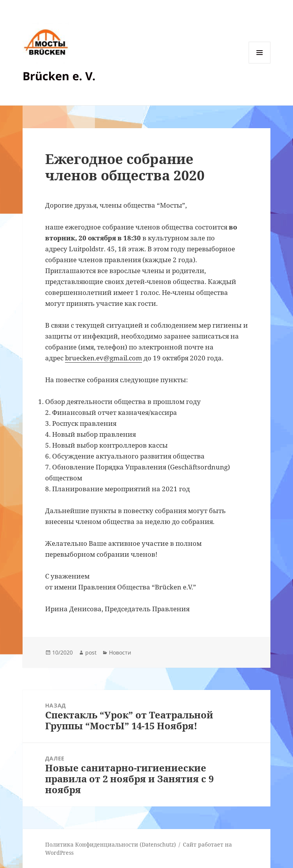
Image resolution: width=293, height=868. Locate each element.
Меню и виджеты (260, 63)
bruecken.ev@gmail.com (104, 358)
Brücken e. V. (59, 76)
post (91, 652)
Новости (120, 652)
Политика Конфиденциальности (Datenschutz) (111, 844)
